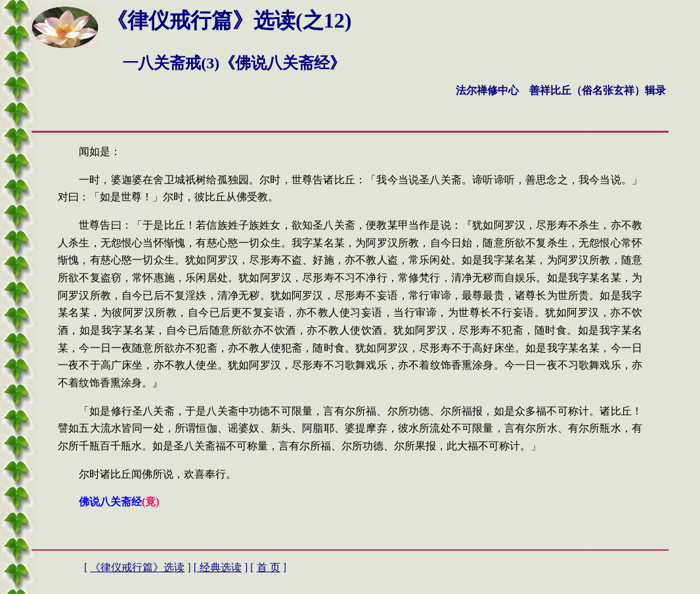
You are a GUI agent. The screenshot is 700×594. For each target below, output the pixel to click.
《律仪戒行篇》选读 (137, 567)
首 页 (269, 567)
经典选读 (219, 567)
